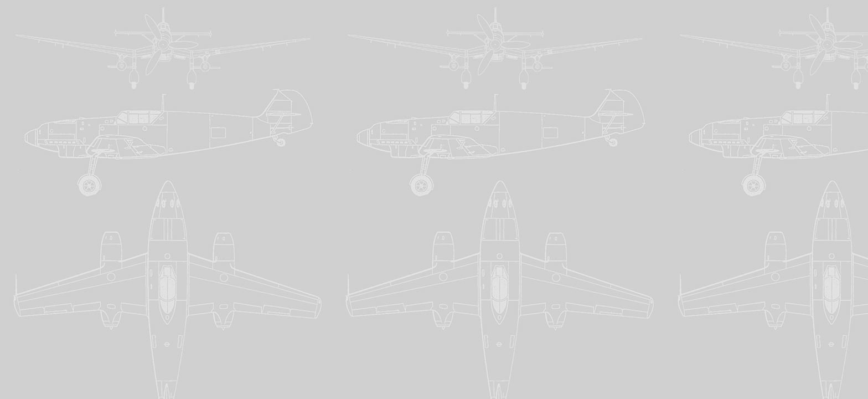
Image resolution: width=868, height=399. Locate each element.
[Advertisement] (434, 82)
